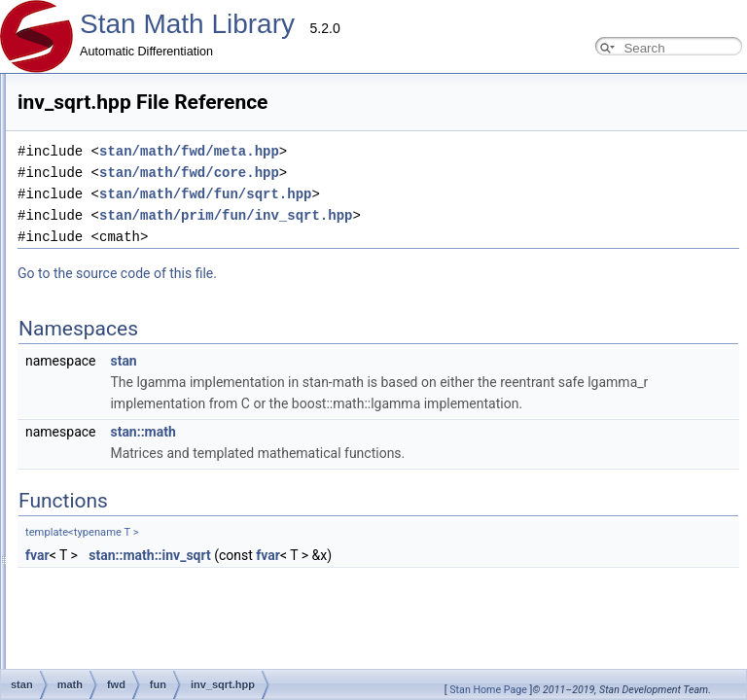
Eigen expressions (81, 496)
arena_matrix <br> (81, 517)
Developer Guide (77, 132)
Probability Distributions (94, 389)
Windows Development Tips (105, 346)
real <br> (56, 539)
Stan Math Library (187, 24)
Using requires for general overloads (127, 218)
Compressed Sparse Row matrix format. (137, 432)
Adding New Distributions (98, 175)
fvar (268, 555)
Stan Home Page (488, 690)
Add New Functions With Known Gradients (143, 303)
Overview (42, 89)
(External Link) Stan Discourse (96, 603)
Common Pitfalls (75, 196)
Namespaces (48, 638)
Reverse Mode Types (88, 239)
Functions (40, 657)
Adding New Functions (91, 154)
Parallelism (46, 560)
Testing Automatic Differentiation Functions (143, 261)
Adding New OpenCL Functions (115, 325)
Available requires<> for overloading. (128, 474)
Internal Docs (52, 367)
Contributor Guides (67, 111)
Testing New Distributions (99, 282)
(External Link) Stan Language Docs (111, 581)
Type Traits (62, 453)
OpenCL (55, 410)
